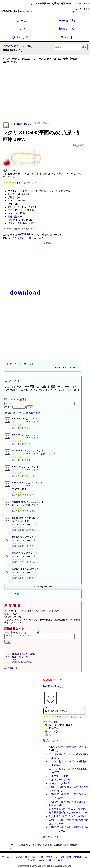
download (25, 293)
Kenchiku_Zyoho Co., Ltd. (58, 867)
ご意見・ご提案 (55, 861)
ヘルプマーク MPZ (59, 777)
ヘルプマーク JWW (59, 781)
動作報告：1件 (16, 217)
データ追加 (67, 21)
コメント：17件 (16, 213)
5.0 (23, 183)
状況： (22, 632)
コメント (67, 37)
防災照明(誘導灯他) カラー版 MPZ (67, 810)
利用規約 (78, 858)
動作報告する (33, 413)
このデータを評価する (44, 243)
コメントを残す (13, 594)
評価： (15, 407)
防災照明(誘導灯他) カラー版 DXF (67, 817)
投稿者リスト (22, 37)
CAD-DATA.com (82, 4)
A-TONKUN (71, 368)
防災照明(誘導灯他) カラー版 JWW (68, 814)
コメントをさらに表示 (43, 587)
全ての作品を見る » (51, 838)
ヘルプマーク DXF (59, 784)
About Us (66, 858)
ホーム (22, 21)
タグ (22, 29)
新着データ (67, 29)
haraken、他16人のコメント (19, 229)
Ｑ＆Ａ (41, 861)
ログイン (75, 12)
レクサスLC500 (25, 364)
